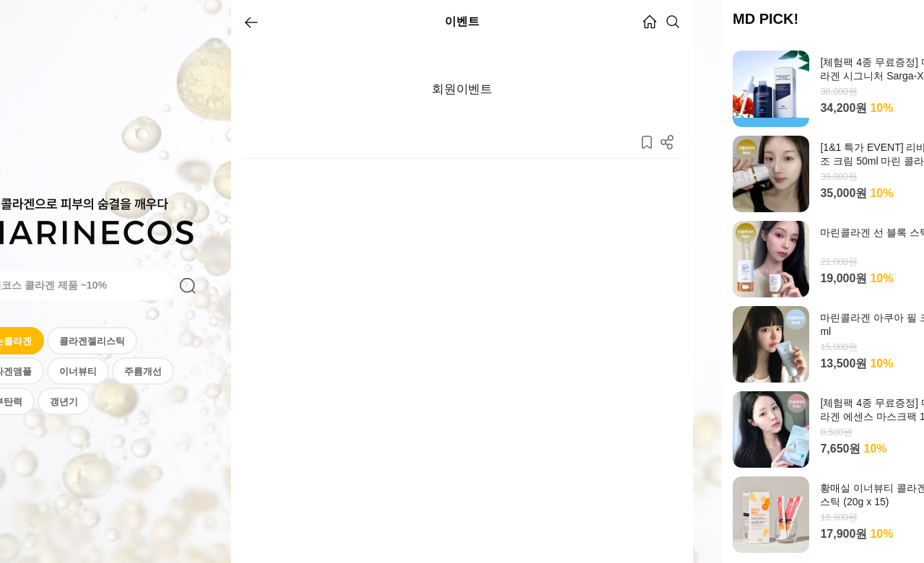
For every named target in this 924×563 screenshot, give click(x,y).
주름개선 (143, 371)
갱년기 (64, 402)
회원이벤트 (462, 89)
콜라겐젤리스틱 (92, 341)
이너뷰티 (78, 371)
